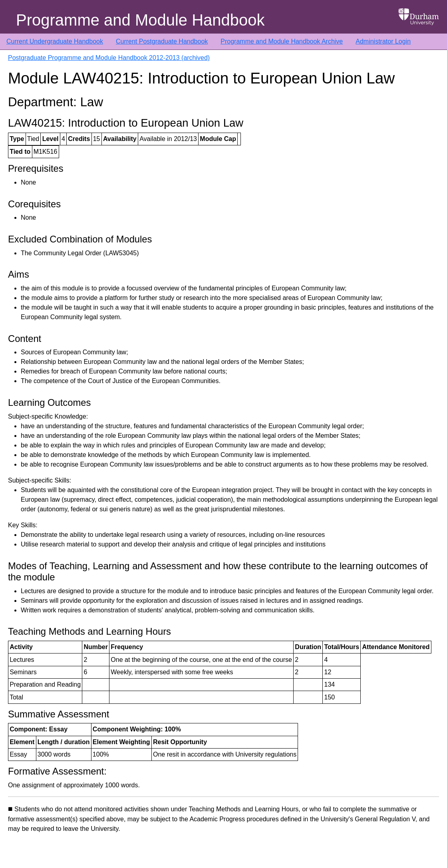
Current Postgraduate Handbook (162, 41)
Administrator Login (383, 41)
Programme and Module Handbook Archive (282, 41)
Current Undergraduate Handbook (55, 41)
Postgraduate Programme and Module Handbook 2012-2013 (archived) (109, 58)
